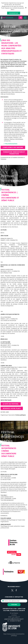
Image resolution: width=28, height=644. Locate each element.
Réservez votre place (12, 408)
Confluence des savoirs (13, 147)
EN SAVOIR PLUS (14, 13)
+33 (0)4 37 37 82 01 (15, 621)
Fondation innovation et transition (14, 153)
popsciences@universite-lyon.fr (14, 619)
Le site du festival (11, 404)
